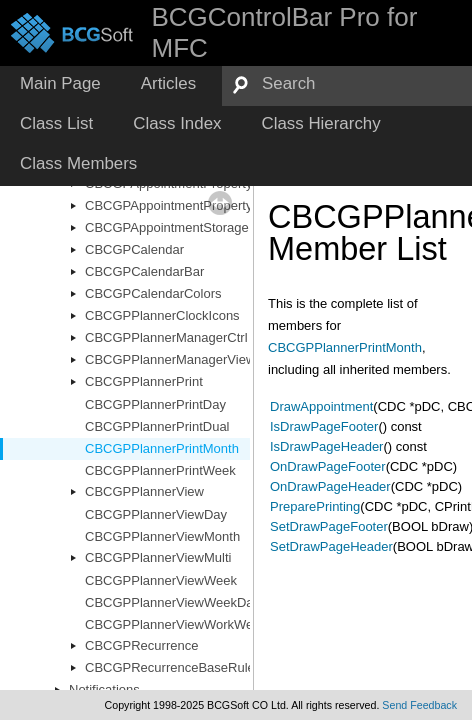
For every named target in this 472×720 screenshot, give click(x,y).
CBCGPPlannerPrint (144, 381)
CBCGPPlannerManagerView (170, 359)
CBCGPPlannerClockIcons (162, 315)
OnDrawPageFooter (328, 466)
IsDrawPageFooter (324, 426)
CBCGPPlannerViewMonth (162, 536)
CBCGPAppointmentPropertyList (179, 205)
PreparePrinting (315, 506)
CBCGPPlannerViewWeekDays (176, 602)
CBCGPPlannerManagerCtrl (166, 337)
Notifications (104, 689)
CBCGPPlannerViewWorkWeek (176, 624)
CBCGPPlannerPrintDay (155, 404)
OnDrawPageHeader (330, 486)
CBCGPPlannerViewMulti (158, 557)
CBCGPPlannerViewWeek (161, 580)
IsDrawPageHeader (326, 446)
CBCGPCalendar (134, 249)
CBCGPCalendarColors (153, 293)
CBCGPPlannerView (144, 491)
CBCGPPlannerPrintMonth (162, 448)
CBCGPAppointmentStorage (167, 227)
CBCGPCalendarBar (144, 271)
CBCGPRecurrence (141, 645)
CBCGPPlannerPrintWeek (160, 470)
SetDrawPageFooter (329, 526)
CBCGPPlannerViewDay (156, 514)
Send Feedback (419, 705)
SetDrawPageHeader (331, 546)
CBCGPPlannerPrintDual (157, 426)
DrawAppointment (321, 406)
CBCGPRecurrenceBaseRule (170, 667)
